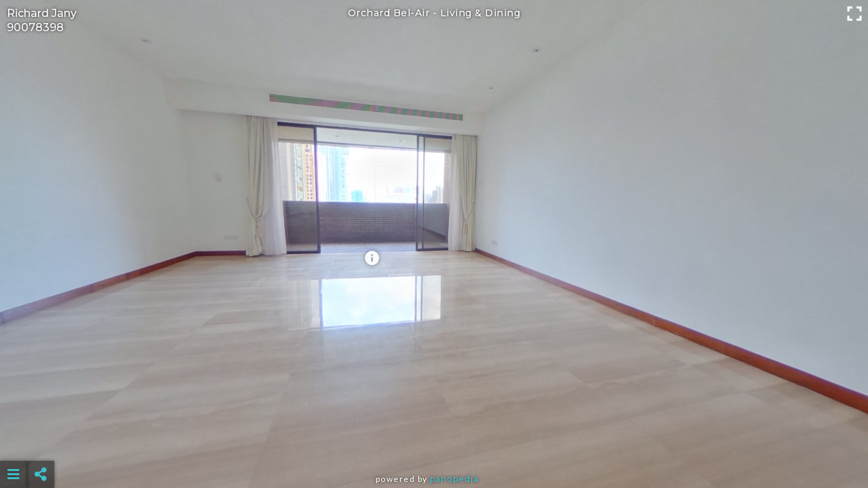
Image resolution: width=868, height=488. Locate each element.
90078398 (35, 27)
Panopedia (454, 479)
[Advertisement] (434, 441)
